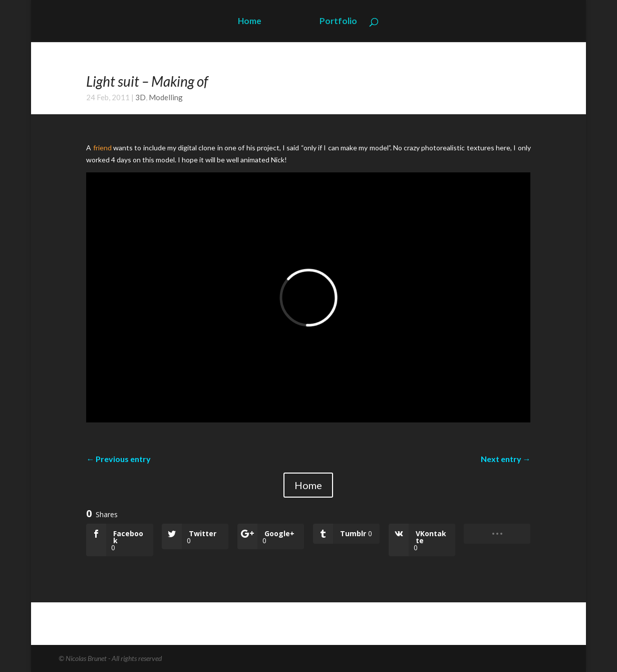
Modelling (166, 97)
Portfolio (338, 22)
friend (102, 148)
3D (140, 97)
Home (250, 22)
